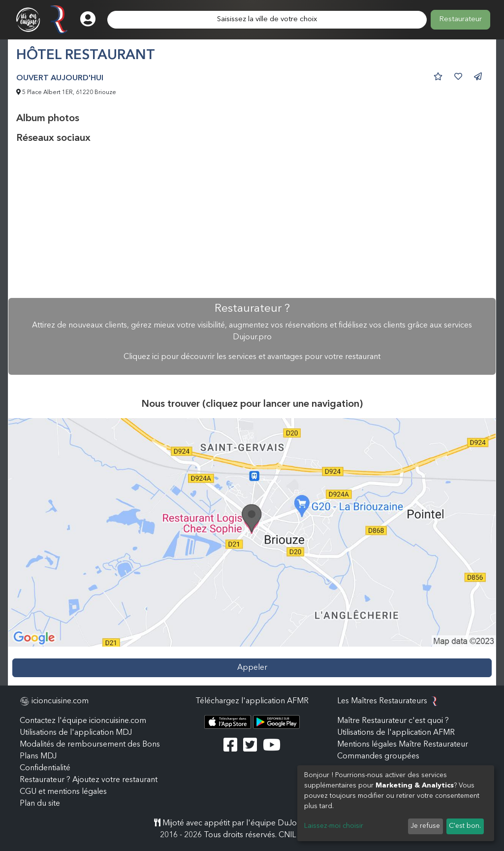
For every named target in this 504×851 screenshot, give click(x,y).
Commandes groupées (378, 756)
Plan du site (40, 804)
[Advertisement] (252, 221)
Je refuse (425, 826)
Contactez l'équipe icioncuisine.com (83, 721)
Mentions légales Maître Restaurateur (403, 745)
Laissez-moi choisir (334, 826)
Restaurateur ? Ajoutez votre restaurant (89, 780)
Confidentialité (45, 768)
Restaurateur (460, 19)
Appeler (252, 668)
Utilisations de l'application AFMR (396, 733)
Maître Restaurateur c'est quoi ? (393, 721)
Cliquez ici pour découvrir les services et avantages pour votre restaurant (252, 357)
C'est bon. (465, 826)
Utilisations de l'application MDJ (76, 733)
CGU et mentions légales (63, 792)
